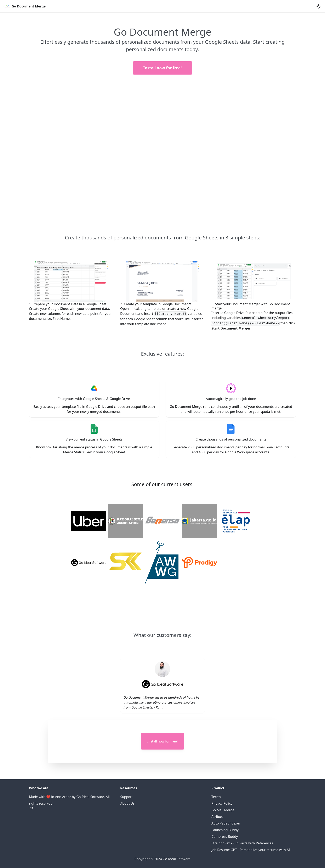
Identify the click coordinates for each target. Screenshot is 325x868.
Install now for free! (162, 68)
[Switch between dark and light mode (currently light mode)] (318, 6)
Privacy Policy (222, 803)
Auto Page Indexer (226, 823)
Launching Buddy (225, 830)
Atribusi (217, 817)
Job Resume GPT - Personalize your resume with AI (251, 850)
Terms (216, 797)
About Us (127, 803)
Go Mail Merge (223, 810)
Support (126, 797)
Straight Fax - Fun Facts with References (242, 843)
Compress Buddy (225, 837)
